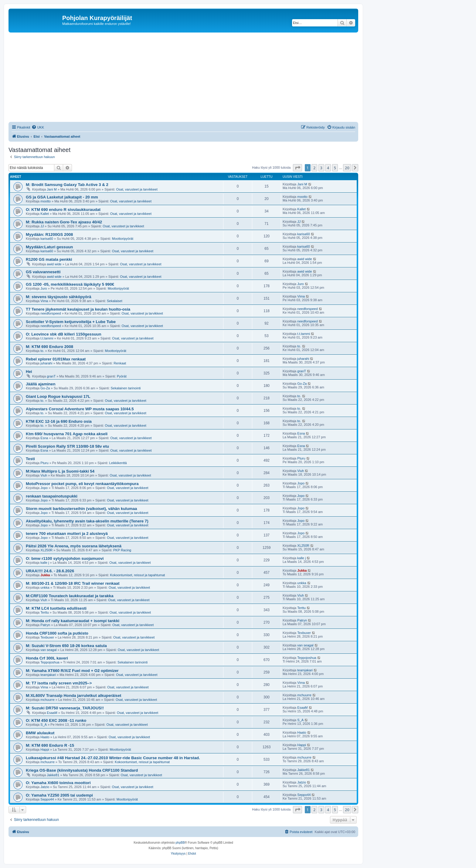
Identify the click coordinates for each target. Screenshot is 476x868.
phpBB (180, 843)
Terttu (45, 612)
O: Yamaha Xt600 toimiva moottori (58, 783)
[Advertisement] (191, 78)
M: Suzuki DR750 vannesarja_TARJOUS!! (65, 708)
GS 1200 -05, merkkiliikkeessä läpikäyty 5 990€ (70, 284)
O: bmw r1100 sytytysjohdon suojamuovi (65, 558)
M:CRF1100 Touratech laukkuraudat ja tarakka (70, 596)
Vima (44, 301)
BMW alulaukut (40, 733)
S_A (44, 725)
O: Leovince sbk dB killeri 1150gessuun (63, 334)
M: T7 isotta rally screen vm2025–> (59, 683)
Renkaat (120, 363)
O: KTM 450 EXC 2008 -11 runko (56, 720)
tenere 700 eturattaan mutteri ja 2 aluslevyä (67, 534)
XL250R (46, 550)
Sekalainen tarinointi (126, 388)
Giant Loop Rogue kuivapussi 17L (58, 396)
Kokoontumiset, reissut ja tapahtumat (137, 575)
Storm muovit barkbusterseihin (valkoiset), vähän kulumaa (81, 509)
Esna (44, 438)
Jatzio (45, 787)
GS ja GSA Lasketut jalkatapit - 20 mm (62, 197)
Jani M (52, 189)
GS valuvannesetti (43, 272)
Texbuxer (47, 637)
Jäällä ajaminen (41, 384)
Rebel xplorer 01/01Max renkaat (56, 359)
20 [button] (347, 168)
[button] (297, 168)
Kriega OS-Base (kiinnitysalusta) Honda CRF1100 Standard (82, 770)
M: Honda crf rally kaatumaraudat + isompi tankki (73, 621)
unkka (45, 587)
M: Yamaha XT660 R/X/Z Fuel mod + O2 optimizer (72, 671)
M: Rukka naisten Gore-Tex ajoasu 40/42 (64, 222)
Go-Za (45, 388)
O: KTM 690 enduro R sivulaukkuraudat (63, 210)
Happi (45, 749)
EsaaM (52, 713)
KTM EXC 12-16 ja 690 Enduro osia (59, 421)
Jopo (44, 488)
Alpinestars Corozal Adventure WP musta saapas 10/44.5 (80, 409)
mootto (46, 201)
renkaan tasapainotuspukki (52, 496)
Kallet (45, 214)
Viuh (44, 475)
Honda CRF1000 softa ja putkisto (57, 633)
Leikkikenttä (118, 463)
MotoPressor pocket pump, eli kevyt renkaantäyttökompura (82, 484)
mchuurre (47, 700)
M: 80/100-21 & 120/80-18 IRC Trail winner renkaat (73, 583)
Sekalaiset (115, 301)
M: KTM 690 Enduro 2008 (49, 347)
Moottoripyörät (123, 239)
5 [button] (335, 168)
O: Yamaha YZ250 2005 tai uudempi (59, 795)
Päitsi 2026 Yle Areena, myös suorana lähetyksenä (74, 546)
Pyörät (122, 376)
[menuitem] (38, 127)
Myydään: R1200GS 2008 (49, 234)
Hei (29, 372)
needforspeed (51, 313)
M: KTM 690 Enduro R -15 (50, 745)
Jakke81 (53, 775)
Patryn (45, 625)
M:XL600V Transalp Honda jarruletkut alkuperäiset (73, 696)
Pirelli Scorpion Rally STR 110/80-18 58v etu (67, 446)
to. (42, 351)
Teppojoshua (50, 662)
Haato (45, 737)
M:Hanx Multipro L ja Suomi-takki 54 (60, 471)
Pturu (44, 463)
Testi (30, 459)
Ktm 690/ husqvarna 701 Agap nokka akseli (67, 434)
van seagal (48, 650)
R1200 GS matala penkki (49, 259)
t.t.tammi (47, 338)
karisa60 (47, 239)
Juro (44, 288)
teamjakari (48, 675)
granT (51, 376)
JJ (42, 226)
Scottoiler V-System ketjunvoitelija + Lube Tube (71, 322)
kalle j (45, 563)
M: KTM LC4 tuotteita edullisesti (56, 608)
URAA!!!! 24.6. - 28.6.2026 (50, 571)
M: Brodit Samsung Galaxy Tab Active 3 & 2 (67, 185)
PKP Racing (122, 550)
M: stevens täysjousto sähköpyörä (58, 297)
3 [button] (321, 168)
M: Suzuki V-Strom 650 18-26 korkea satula (66, 646)
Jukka (45, 575)
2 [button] (314, 168)
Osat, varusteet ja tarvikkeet (137, 189)
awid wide (54, 264)
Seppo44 (47, 799)
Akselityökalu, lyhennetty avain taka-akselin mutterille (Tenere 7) (87, 521)
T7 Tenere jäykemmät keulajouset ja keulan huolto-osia (78, 309)
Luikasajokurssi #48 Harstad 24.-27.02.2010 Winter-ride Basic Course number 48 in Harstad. (113, 758)
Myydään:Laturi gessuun (49, 247)
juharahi (46, 363)
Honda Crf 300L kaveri (47, 658)
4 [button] (328, 168)
